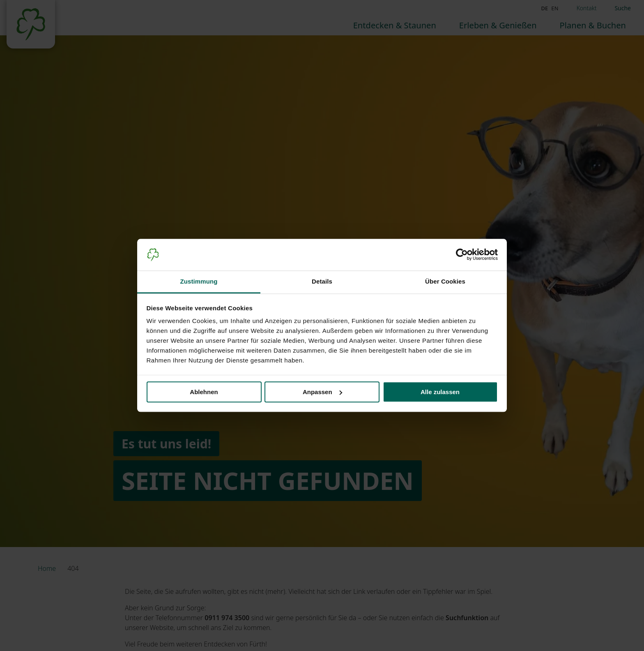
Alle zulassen (440, 392)
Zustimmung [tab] (199, 281)
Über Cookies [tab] (445, 281)
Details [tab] (322, 281)
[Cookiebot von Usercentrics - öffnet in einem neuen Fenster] (462, 255)
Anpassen (322, 392)
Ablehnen (204, 392)
